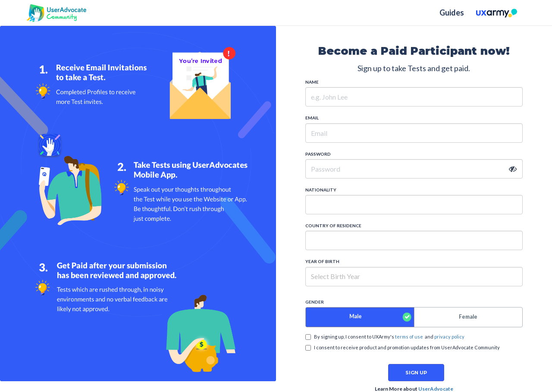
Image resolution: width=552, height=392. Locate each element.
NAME (312, 82)
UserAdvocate (436, 389)
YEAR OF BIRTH (322, 261)
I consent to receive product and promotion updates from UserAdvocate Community (403, 348)
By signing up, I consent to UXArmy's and (385, 337)
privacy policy (449, 337)
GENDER (315, 302)
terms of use (409, 337)
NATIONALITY (321, 190)
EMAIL (312, 118)
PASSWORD (318, 154)
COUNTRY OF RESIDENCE (333, 226)
